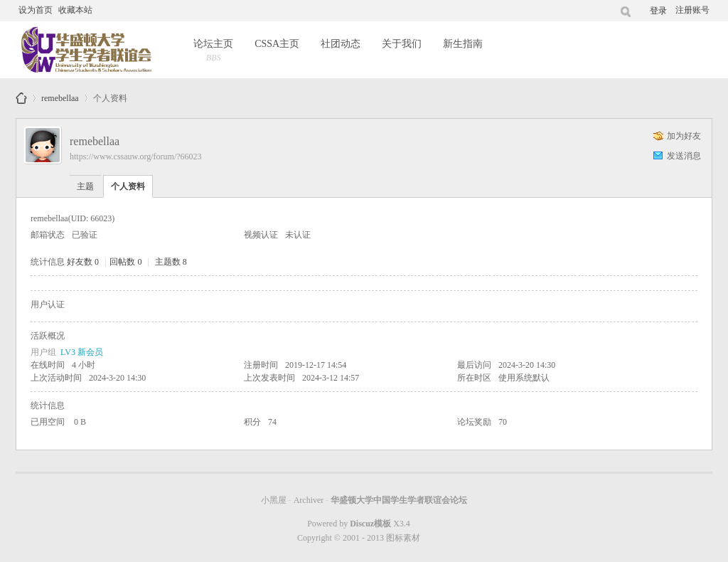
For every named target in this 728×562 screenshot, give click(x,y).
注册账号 (692, 10)
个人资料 (128, 186)
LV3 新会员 (82, 352)
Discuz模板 (370, 524)
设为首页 (36, 10)
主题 (85, 186)
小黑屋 (274, 500)
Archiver (309, 500)
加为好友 (684, 136)
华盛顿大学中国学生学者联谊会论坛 (21, 98)
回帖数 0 (125, 262)
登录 (658, 11)
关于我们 (402, 44)
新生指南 (463, 44)
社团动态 (341, 44)
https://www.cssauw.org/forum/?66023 (136, 157)
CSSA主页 (277, 44)
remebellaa (60, 96)
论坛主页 (213, 52)
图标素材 (403, 538)
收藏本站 (75, 10)
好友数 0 (83, 262)
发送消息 (684, 156)
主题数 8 (171, 262)
